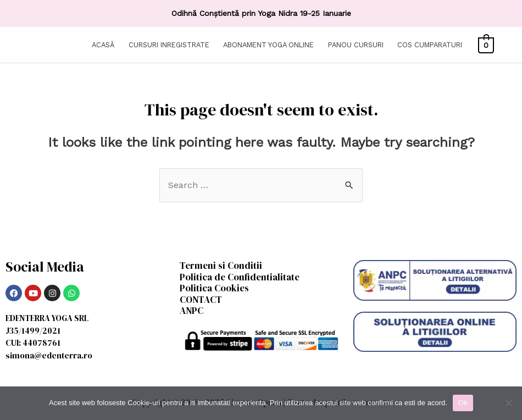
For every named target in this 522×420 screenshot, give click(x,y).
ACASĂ (103, 45)
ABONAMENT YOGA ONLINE (268, 45)
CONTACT (201, 300)
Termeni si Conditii (221, 266)
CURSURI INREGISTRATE (169, 45)
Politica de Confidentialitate (240, 277)
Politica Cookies (214, 288)
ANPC (191, 311)
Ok (463, 403)
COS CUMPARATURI (430, 45)
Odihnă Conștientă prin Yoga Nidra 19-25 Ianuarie (261, 13)
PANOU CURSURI (356, 45)
